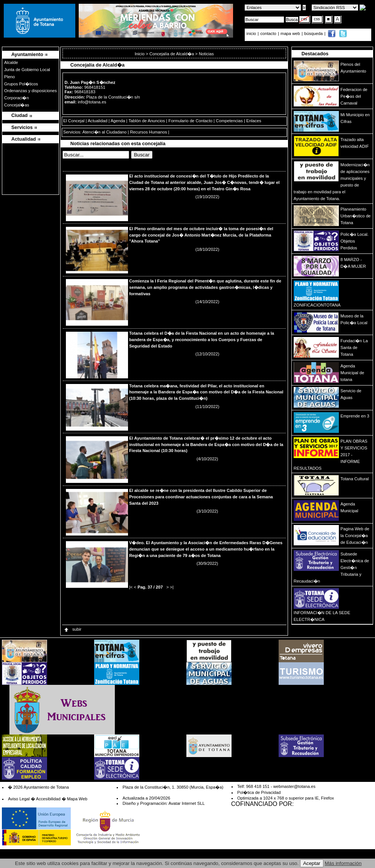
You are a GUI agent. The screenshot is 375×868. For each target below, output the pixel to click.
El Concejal (74, 121)
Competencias (229, 121)
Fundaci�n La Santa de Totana (354, 348)
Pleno (10, 77)
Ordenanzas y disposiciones (30, 91)
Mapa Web (77, 799)
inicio (252, 33)
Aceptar (312, 863)
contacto (268, 33)
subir (72, 629)
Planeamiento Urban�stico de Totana (355, 216)
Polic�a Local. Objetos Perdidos (354, 241)
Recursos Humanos (148, 132)
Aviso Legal (19, 799)
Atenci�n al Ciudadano (104, 132)
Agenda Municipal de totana (352, 373)
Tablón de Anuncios (147, 121)
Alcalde (11, 62)
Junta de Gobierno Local (27, 70)
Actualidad (98, 121)
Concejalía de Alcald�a (172, 54)
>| (171, 587)
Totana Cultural (354, 479)
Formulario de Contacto (190, 121)
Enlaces (254, 121)
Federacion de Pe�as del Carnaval (354, 96)
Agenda (118, 121)
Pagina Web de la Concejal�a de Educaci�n (355, 536)
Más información (343, 863)
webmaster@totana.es (294, 786)
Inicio (140, 54)
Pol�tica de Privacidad (259, 792)
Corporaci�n (17, 98)
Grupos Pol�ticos (21, 84)
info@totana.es (92, 102)
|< (131, 587)
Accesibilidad (48, 799)
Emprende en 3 (355, 416)
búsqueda (314, 33)
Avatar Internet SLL (186, 803)
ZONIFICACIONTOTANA (317, 305)
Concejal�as (17, 105)
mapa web (291, 33)
